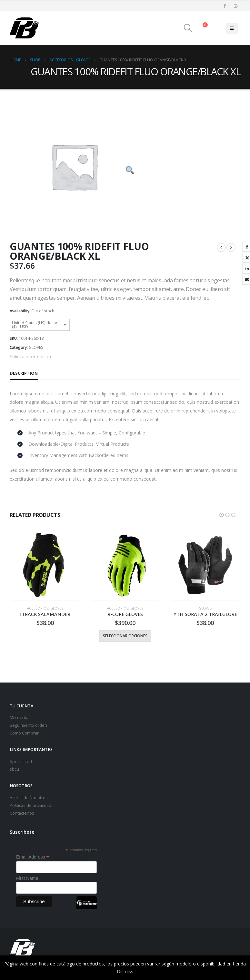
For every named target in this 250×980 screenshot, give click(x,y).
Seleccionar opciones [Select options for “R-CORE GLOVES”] (125, 636)
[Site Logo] (24, 28)
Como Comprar (24, 732)
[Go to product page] (45, 565)
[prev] (221, 247)
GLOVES (36, 347)
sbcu (14, 769)
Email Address (33, 856)
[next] (231, 247)
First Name (27, 878)
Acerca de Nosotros (29, 797)
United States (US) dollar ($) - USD (35, 325)
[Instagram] (235, 6)
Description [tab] (24, 373)
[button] (188, 28)
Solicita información (30, 356)
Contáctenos (22, 813)
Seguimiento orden (28, 725)
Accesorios (38, 608)
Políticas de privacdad (30, 805)
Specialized (21, 761)
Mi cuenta (19, 717)
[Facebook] (225, 6)
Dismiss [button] (125, 971)
